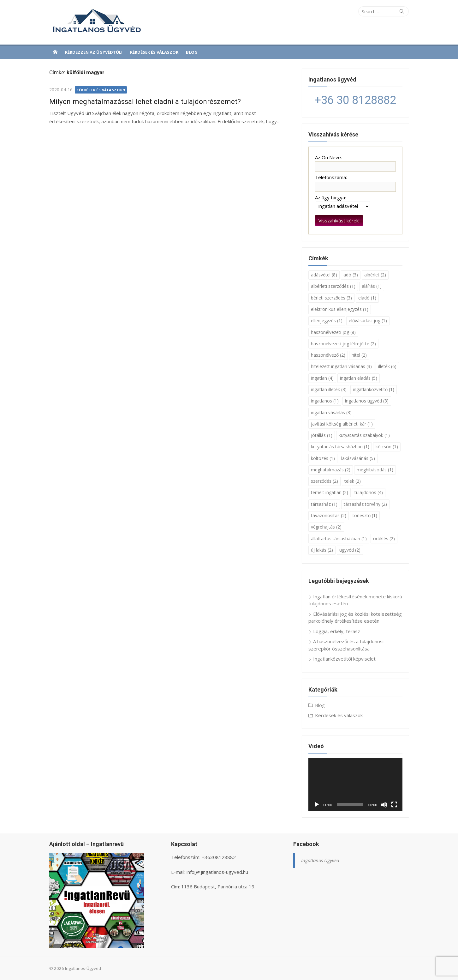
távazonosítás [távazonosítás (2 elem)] (329, 515)
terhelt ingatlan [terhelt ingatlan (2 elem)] (330, 492)
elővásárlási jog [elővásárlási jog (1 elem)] (368, 321)
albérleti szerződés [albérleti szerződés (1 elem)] (333, 286)
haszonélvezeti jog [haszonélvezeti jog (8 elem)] (333, 332)
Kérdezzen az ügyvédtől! (94, 52)
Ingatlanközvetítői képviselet (344, 659)
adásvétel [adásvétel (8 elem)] (324, 275)
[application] (355, 785)
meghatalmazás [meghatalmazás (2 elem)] (331, 470)
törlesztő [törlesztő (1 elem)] (365, 515)
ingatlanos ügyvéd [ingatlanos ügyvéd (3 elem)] (367, 401)
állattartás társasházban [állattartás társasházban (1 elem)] (339, 538)
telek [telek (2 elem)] (353, 481)
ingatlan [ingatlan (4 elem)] (322, 378)
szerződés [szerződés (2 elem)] (324, 481)
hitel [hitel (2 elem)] (359, 355)
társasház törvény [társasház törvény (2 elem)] (365, 504)
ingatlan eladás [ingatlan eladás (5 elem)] (359, 378)
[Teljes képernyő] (394, 805)
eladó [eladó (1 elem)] (367, 298)
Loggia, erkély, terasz (337, 631)
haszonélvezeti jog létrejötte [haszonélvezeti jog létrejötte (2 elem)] (343, 344)
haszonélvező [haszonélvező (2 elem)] (328, 355)
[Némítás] (384, 805)
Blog (192, 52)
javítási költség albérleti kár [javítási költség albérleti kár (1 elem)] (342, 424)
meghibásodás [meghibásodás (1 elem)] (375, 470)
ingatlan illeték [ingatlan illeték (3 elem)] (329, 389)
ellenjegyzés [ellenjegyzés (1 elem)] (327, 321)
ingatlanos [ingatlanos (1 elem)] (325, 401)
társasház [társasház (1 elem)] (324, 504)
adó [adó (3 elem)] (351, 275)
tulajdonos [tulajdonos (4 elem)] (369, 492)
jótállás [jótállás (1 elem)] (322, 435)
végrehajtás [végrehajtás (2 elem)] (326, 527)
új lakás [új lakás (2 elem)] (322, 550)
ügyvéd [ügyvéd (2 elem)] (350, 550)
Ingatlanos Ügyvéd (320, 860)
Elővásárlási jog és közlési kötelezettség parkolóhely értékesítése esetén (355, 617)
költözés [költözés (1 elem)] (323, 458)
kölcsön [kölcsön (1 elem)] (387, 447)
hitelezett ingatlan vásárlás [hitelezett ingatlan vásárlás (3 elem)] (341, 366)
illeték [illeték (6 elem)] (387, 366)
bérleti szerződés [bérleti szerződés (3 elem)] (331, 298)
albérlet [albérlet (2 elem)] (375, 275)
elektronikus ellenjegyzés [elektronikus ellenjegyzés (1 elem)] (340, 309)
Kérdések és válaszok (154, 52)
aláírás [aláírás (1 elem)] (372, 286)
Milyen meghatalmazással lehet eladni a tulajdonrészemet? (145, 101)
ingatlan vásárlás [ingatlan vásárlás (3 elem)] (331, 412)
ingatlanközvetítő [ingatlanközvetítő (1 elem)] (374, 389)
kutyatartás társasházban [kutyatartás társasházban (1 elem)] (340, 447)
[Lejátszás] (317, 805)
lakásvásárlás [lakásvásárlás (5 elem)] (358, 458)
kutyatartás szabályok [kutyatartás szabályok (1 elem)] (364, 435)
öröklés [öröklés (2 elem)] (384, 538)
